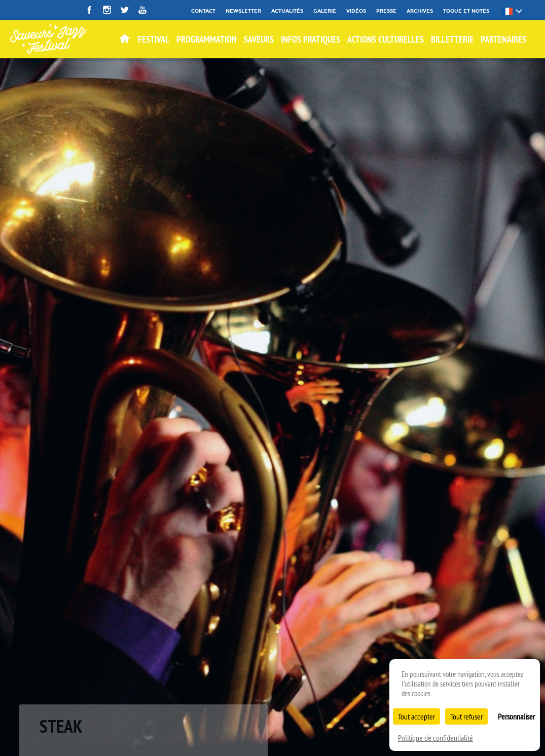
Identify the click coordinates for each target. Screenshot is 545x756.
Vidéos (356, 11)
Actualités (287, 11)
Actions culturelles (386, 39)
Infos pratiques (311, 39)
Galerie (325, 11)
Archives (420, 11)
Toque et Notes (466, 11)
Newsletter (243, 11)
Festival (154, 39)
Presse (386, 11)
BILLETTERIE (452, 39)
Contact (203, 11)
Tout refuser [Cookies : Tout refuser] (466, 716)
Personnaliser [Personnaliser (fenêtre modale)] (516, 716)
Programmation (207, 39)
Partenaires (503, 39)
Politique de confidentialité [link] (435, 738)
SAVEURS (259, 39)
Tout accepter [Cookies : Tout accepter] (416, 716)
